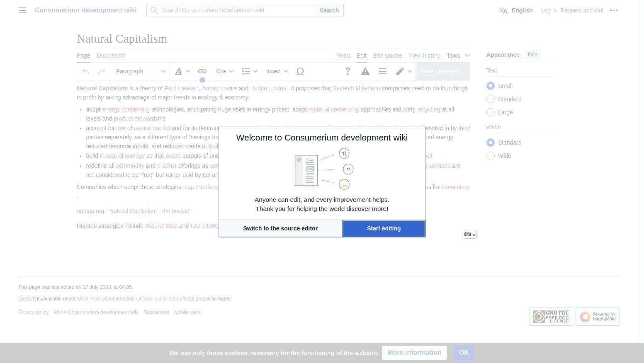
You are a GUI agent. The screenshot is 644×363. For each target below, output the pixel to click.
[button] (281, 228)
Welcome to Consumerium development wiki (322, 137)
